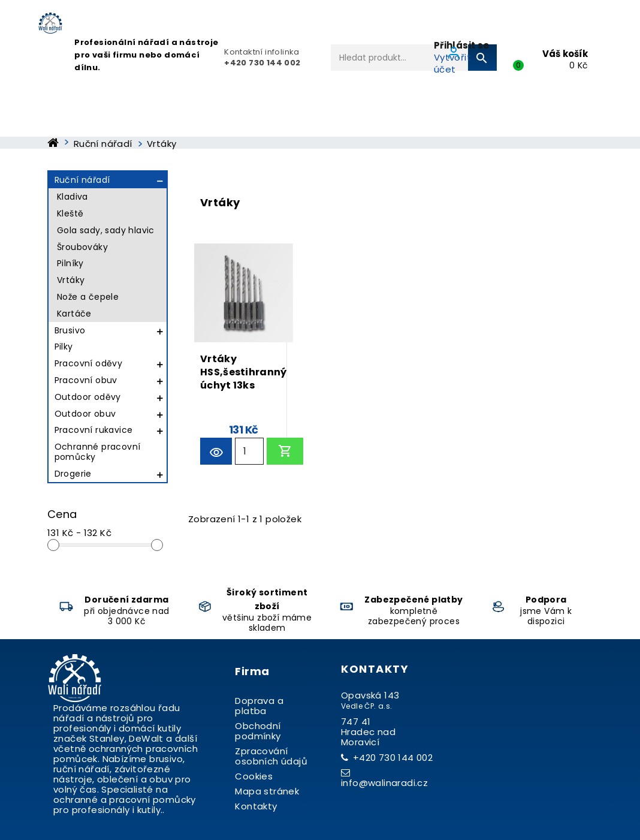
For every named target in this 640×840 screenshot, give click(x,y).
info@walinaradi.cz (384, 783)
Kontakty (256, 806)
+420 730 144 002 (393, 758)
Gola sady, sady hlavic (106, 230)
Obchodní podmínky (258, 731)
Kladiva (73, 197)
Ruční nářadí (82, 180)
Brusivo (70, 330)
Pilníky (70, 263)
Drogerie (73, 474)
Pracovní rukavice (94, 430)
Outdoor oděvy (88, 397)
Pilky (64, 347)
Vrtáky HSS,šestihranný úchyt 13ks (244, 370)
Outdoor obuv (85, 414)
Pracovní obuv (86, 380)
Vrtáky (71, 280)
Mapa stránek (267, 791)
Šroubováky (82, 247)
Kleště (70, 213)
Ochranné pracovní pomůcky (98, 452)
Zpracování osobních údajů (271, 756)
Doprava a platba (259, 706)
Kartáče (74, 314)
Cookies (254, 776)
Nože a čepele (88, 297)
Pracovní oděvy (89, 363)
